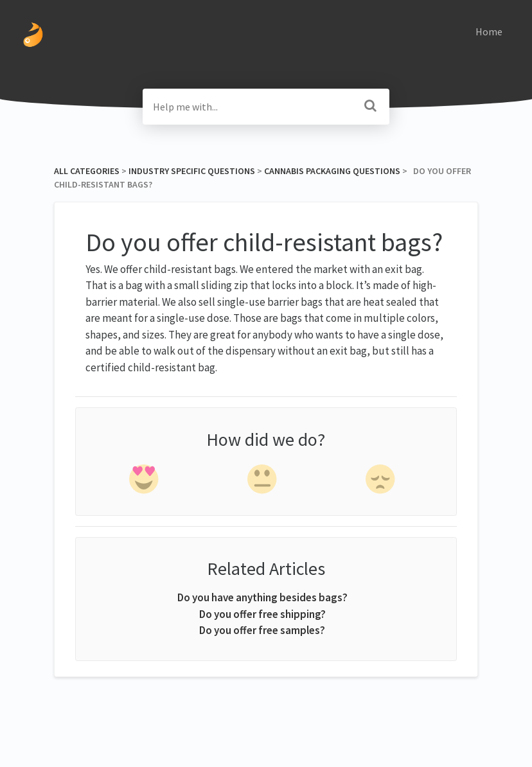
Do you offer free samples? (262, 630)
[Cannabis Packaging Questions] (332, 171)
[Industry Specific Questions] (192, 171)
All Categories (87, 171)
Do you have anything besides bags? (262, 597)
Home (489, 31)
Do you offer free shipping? (262, 614)
